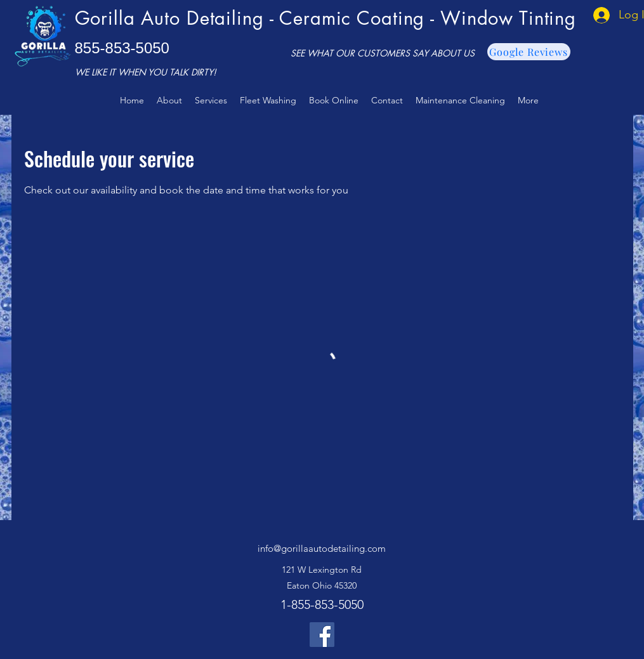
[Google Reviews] (529, 52)
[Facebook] (322, 635)
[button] (211, 100)
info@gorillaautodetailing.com (322, 548)
